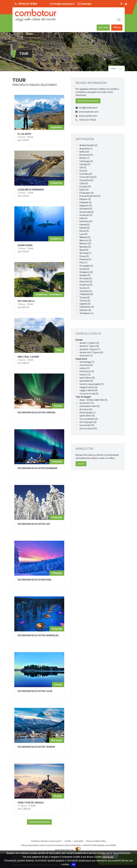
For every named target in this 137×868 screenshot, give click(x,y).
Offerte (117, 27)
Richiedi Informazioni (39, 822)
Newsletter (79, 841)
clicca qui (108, 857)
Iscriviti (81, 464)
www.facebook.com (87, 112)
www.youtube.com (86, 116)
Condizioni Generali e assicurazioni (46, 841)
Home (113, 69)
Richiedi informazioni (88, 101)
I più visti (103, 27)
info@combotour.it (62, 4)
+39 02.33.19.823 (86, 120)
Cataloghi (84, 4)
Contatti (68, 841)
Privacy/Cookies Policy (96, 841)
